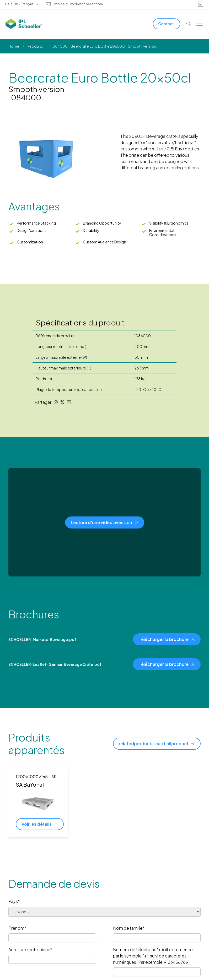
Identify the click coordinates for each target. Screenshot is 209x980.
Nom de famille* (129, 928)
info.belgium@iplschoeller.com (78, 4)
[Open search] (189, 24)
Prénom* (17, 928)
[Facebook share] (56, 402)
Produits (35, 46)
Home (14, 46)
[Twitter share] (62, 402)
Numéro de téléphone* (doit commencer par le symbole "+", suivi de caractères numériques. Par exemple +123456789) (154, 956)
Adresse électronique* (30, 949)
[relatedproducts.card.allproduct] (157, 744)
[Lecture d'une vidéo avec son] (105, 522)
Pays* (14, 901)
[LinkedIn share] (69, 402)
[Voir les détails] (40, 824)
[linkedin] (201, 4)
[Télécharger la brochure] (167, 639)
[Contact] (167, 24)
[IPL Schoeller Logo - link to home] (24, 24)
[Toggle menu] (200, 24)
